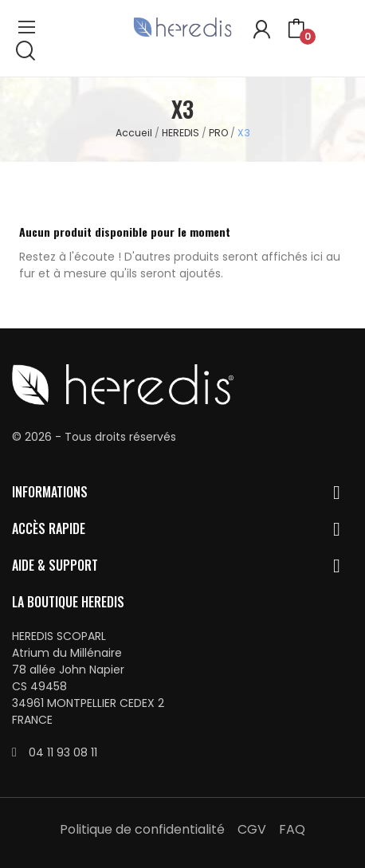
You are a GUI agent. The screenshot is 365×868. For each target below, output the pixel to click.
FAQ (292, 829)
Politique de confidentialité (142, 829)
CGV (252, 829)
